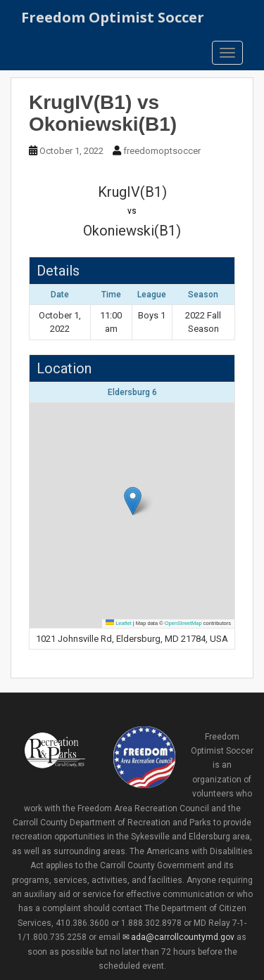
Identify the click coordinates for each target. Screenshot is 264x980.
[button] (133, 501)
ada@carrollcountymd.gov (183, 937)
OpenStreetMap (183, 623)
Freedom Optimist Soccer (113, 17)
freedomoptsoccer (162, 151)
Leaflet (119, 623)
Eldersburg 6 (132, 392)
